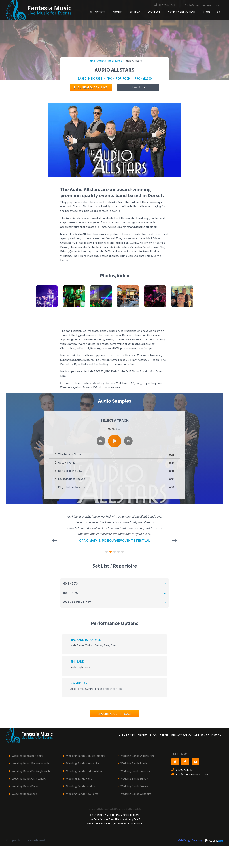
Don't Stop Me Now (70, 471)
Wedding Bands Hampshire (83, 763)
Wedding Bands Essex (25, 794)
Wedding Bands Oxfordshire (137, 756)
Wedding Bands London (81, 786)
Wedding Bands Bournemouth (30, 763)
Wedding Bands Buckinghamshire (32, 771)
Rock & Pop (115, 61)
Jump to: (137, 87)
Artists (102, 61)
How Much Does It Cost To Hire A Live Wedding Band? (115, 815)
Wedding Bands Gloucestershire (86, 756)
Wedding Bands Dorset (26, 786)
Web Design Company (190, 840)
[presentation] (54, 541)
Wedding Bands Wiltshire (136, 794)
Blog (206, 12)
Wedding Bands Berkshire (28, 756)
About (117, 12)
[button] (107, 552)
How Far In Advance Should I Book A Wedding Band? (115, 819)
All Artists (97, 12)
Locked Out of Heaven (72, 479)
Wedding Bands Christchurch (30, 779)
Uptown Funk (66, 463)
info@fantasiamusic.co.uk (203, 5)
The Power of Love (70, 454)
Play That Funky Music (72, 487)
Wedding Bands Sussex (134, 786)
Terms (164, 735)
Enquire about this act (91, 87)
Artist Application (182, 12)
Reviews (135, 12)
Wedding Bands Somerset (136, 771)
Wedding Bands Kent (79, 779)
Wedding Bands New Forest (83, 794)
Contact (154, 12)
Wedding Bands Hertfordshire (84, 771)
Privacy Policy (181, 735)
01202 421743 (167, 5)
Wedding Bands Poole (134, 763)
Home (91, 61)
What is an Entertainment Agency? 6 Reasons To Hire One (114, 824)
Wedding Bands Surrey (134, 779)
